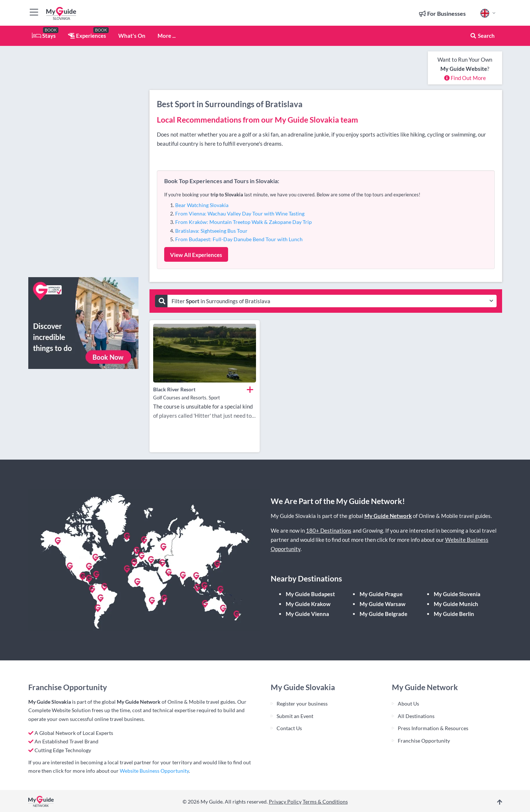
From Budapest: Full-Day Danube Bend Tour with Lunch (239, 239)
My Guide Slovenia (457, 594)
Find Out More (465, 78)
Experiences (87, 36)
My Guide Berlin (454, 614)
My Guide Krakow (308, 604)
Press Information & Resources (433, 728)
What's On (132, 36)
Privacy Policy (285, 802)
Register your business (302, 704)
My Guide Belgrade (383, 614)
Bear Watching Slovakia (202, 205)
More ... (167, 36)
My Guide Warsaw (383, 604)
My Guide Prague (381, 594)
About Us (408, 704)
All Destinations (416, 716)
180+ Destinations (329, 530)
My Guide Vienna (307, 614)
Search (482, 36)
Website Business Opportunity (154, 771)
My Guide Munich (456, 604)
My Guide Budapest (310, 594)
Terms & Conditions (325, 802)
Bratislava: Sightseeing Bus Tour (211, 231)
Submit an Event (295, 716)
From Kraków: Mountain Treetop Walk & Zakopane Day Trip (244, 222)
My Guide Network (388, 516)
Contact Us (289, 728)
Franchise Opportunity (424, 741)
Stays (44, 36)
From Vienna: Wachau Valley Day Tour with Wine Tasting (240, 213)
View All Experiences (196, 255)
